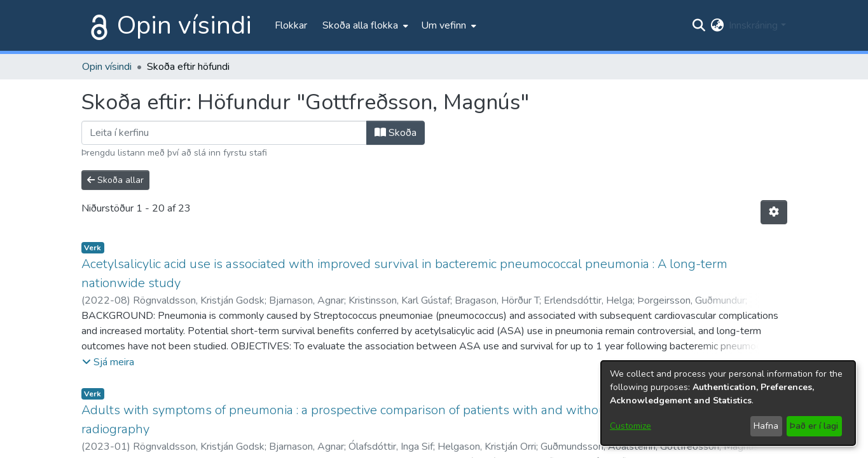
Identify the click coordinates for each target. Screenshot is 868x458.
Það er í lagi (814, 426)
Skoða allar (115, 180)
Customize (630, 426)
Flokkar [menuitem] (291, 25)
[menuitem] (364, 25)
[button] (108, 362)
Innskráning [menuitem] (753, 25)
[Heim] (97, 25)
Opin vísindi (184, 25)
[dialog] (728, 403)
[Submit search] (699, 25)
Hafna (766, 426)
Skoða (396, 133)
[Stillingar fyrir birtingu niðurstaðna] (774, 212)
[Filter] (224, 133)
